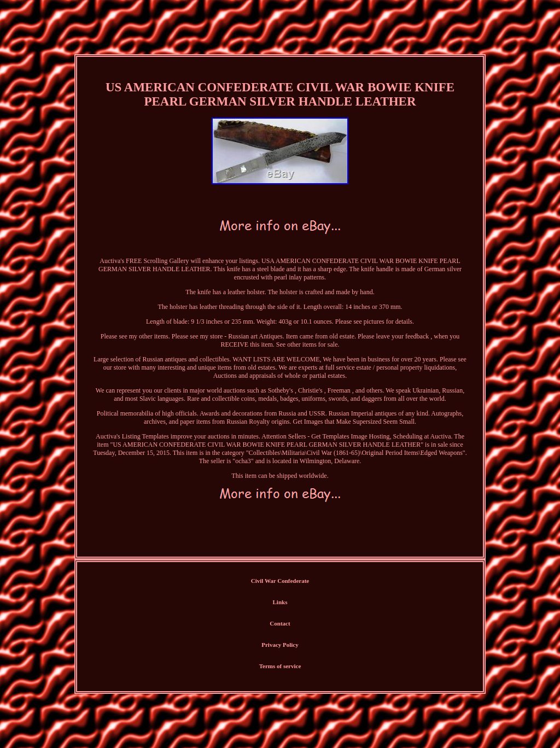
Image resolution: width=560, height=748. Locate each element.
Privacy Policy (280, 645)
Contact (280, 623)
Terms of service (280, 666)
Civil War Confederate (280, 581)
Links (280, 602)
